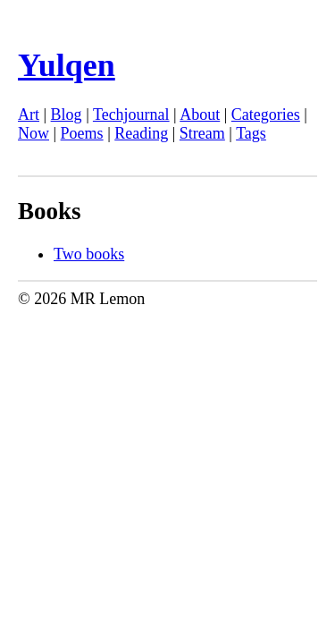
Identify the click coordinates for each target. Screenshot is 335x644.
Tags (251, 133)
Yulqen (67, 65)
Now (33, 133)
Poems (82, 133)
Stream (202, 133)
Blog (67, 114)
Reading (141, 133)
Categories (266, 114)
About (200, 114)
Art (29, 114)
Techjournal (131, 114)
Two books (89, 254)
